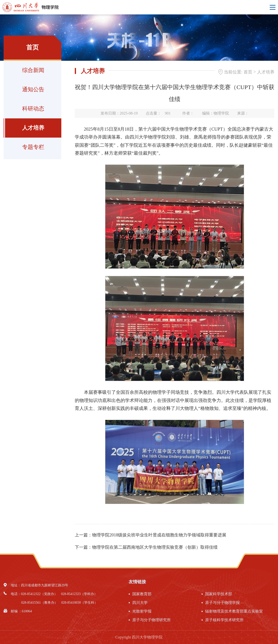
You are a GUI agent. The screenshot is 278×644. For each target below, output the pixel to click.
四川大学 (140, 603)
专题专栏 (33, 147)
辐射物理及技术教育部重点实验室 (234, 611)
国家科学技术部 (219, 594)
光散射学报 (142, 611)
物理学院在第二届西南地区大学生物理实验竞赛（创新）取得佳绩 (155, 547)
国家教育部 (142, 594)
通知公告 (33, 89)
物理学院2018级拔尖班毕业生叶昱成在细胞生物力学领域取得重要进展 (159, 535)
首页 (248, 72)
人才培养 (33, 128)
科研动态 (33, 109)
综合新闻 (33, 70)
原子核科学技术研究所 (224, 620)
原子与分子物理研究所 (152, 620)
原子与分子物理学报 (222, 603)
